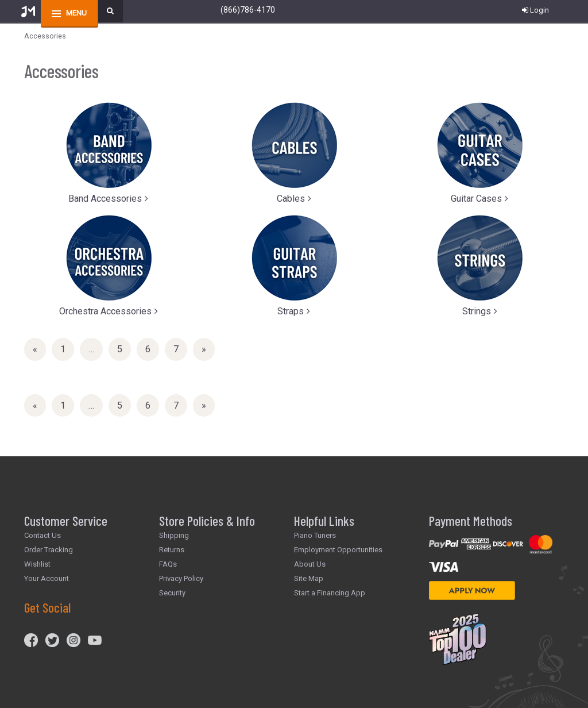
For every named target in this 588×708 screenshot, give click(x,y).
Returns (172, 550)
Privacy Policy (181, 578)
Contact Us (42, 535)
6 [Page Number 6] (152, 348)
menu (76, 13)
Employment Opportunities (338, 550)
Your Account (47, 578)
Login (535, 10)
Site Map (309, 578)
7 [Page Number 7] (180, 348)
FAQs (168, 564)
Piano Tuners (315, 535)
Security (172, 593)
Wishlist (37, 564)
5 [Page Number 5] (124, 348)
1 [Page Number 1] (67, 348)
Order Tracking (49, 550)
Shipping (174, 535)
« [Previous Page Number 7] (39, 351)
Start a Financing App (330, 593)
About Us (310, 564)
